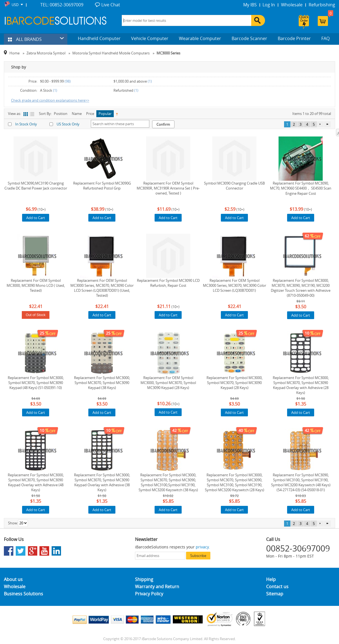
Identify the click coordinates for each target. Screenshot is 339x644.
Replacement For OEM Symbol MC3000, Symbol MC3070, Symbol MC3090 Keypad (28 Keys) (168, 383)
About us (13, 579)
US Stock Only (68, 124)
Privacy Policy (149, 594)
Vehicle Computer (150, 38)
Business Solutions (23, 594)
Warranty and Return (157, 587)
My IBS (250, 5)
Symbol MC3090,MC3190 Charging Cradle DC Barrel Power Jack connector (36, 186)
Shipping (144, 579)
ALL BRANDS (25, 39)
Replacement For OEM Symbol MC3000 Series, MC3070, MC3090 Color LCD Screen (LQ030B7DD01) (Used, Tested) (102, 288)
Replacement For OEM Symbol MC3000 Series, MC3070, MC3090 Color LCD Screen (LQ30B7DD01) (235, 285)
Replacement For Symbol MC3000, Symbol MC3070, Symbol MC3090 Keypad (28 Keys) (235, 383)
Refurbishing (322, 5)
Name (77, 114)
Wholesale (292, 5)
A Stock (46, 90)
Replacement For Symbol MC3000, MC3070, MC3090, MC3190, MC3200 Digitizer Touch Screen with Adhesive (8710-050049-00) (301, 288)
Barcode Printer (294, 38)
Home (14, 53)
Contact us (277, 587)
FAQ (325, 38)
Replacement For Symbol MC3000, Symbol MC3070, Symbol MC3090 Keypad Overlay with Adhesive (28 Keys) (301, 385)
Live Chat (111, 5)
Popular (105, 114)
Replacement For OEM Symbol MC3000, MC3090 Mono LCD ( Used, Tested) (36, 285)
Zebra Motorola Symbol (46, 53)
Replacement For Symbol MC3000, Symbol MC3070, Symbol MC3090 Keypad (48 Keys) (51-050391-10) (36, 383)
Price (90, 114)
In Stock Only (26, 124)
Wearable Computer (200, 38)
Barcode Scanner (249, 38)
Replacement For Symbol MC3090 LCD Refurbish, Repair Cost (168, 283)
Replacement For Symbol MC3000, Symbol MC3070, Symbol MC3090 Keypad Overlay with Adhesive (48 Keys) (36, 482)
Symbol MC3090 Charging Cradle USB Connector (234, 186)
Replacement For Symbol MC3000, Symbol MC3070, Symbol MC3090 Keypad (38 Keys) (102, 383)
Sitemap (275, 594)
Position (61, 114)
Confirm (163, 124)
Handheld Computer (99, 38)
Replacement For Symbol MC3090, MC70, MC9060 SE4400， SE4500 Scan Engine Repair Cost (301, 188)
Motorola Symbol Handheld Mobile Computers (111, 53)
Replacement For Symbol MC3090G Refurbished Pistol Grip (102, 186)
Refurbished (123, 90)
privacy (202, 547)
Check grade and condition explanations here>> (50, 100)
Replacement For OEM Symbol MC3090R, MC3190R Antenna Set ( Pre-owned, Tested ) (168, 188)
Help (271, 579)
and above (130, 81)
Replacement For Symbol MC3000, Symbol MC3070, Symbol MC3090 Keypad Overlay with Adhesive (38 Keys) (102, 482)
